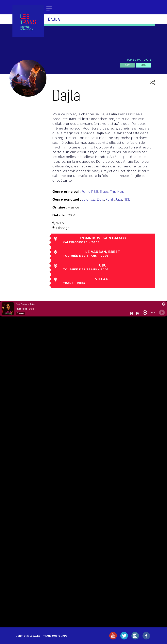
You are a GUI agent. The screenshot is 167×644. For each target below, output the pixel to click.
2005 (143, 65)
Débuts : (59, 215)
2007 (127, 65)
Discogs (63, 228)
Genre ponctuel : (67, 199)
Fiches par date (139, 60)
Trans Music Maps (55, 636)
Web (60, 223)
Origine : (60, 207)
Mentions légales (28, 636)
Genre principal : (66, 192)
